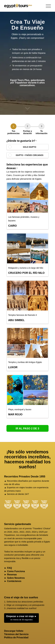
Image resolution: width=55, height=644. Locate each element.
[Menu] (47, 6)
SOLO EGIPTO (30, 147)
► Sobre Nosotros (14, 578)
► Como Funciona (14, 571)
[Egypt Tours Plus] (18, 6)
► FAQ (8, 568)
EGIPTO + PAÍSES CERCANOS (30, 155)
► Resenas (10, 575)
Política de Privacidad (16, 637)
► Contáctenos (13, 581)
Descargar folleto (14, 631)
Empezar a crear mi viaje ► (21, 618)
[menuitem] (47, 6)
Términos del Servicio (16, 634)
